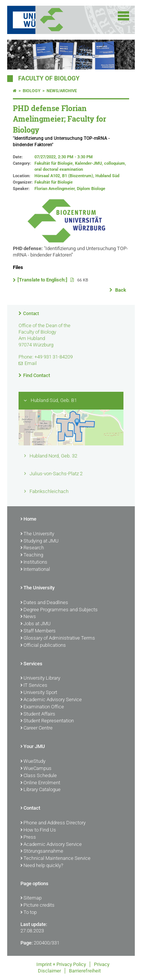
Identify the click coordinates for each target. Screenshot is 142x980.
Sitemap (31, 898)
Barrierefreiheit (85, 971)
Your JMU (33, 747)
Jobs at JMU (36, 624)
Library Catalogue (41, 790)
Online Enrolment (40, 783)
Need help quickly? (42, 866)
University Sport (39, 693)
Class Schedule (39, 776)
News (28, 617)
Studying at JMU (40, 541)
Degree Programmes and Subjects (59, 610)
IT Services (34, 686)
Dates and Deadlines (44, 603)
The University (37, 534)
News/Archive (62, 91)
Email (31, 363)
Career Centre (37, 728)
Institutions (34, 563)
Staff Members (38, 631)
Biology (32, 91)
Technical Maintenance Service (55, 859)
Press (28, 838)
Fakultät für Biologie (54, 182)
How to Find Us (38, 830)
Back (120, 290)
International (35, 570)
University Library (40, 679)
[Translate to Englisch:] (43, 280)
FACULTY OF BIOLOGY (49, 79)
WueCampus (36, 769)
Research (32, 548)
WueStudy (33, 762)
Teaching (32, 555)
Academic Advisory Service (51, 700)
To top (29, 913)
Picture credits (37, 906)
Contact (31, 314)
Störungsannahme (42, 852)
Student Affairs (38, 714)
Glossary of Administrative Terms (58, 638)
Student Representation (47, 721)
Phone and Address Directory (53, 823)
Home (28, 519)
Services (31, 664)
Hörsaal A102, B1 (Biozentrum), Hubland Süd (77, 176)
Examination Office (42, 707)
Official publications (43, 646)
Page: (27, 943)
